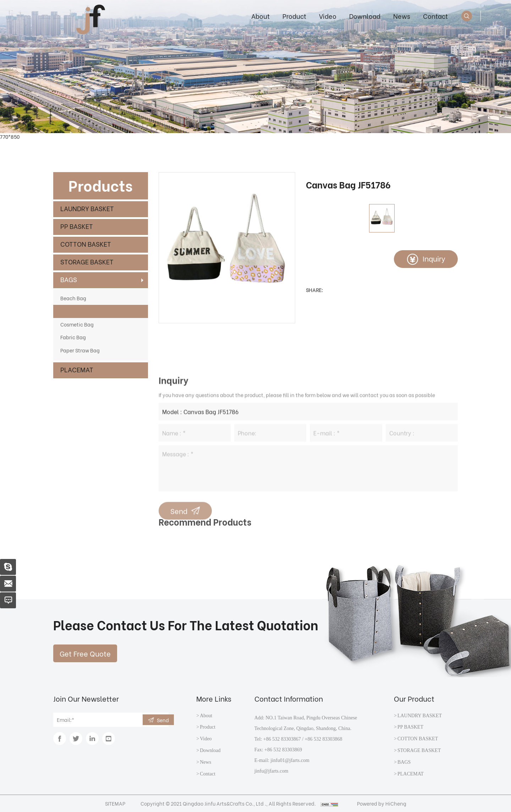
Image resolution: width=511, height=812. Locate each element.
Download (365, 16)
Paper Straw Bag (80, 350)
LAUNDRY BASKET (87, 208)
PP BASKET (77, 226)
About (260, 16)
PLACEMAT (77, 369)
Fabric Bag (73, 337)
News (402, 16)
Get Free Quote (85, 653)
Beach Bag (73, 298)
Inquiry (434, 258)
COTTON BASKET (86, 244)
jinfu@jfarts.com (271, 771)
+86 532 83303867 (282, 739)
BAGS (69, 279)
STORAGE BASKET (87, 261)
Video (328, 16)
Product (294, 16)
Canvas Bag (75, 311)
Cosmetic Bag (77, 324)
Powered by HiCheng (382, 803)
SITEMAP (115, 803)
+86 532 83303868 (324, 739)
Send (163, 720)
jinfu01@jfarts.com (290, 760)
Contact (435, 16)
